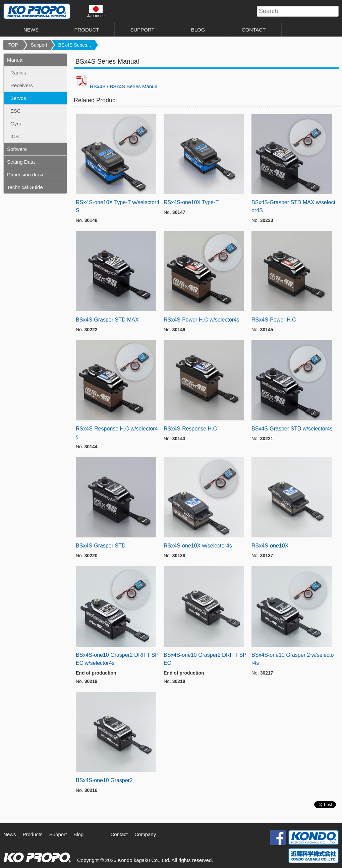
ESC (16, 111)
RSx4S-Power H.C (274, 320)
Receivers (22, 85)
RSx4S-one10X (270, 546)
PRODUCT (87, 30)
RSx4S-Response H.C (190, 429)
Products (33, 834)
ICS (15, 136)
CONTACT (254, 30)
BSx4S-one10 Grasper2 (104, 780)
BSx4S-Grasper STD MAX (107, 320)
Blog (78, 834)
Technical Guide (25, 187)
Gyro (16, 124)
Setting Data (21, 162)
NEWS (31, 30)
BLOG (198, 30)
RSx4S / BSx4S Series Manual (116, 86)
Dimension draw (25, 175)
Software (17, 149)
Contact (119, 834)
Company (145, 834)
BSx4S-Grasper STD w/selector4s (292, 429)
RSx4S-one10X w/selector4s (198, 546)
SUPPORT (142, 30)
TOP (13, 45)
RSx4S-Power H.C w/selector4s (202, 320)
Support (39, 45)
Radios (18, 73)
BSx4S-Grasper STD (101, 546)
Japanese (96, 11)
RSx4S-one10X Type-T (191, 202)
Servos (18, 98)
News (10, 834)
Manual (15, 60)
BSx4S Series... (75, 45)
